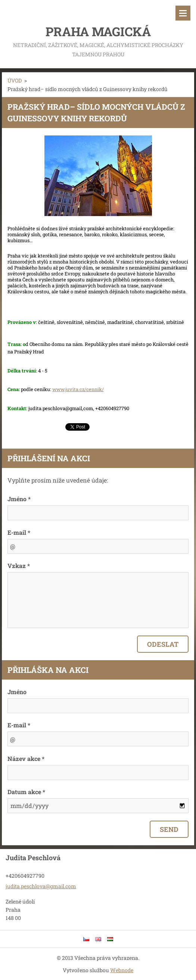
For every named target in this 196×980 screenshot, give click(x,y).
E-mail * (19, 532)
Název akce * (26, 759)
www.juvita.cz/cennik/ (78, 389)
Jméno (17, 692)
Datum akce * (26, 792)
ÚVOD (15, 80)
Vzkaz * (19, 566)
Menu (183, 13)
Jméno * (19, 499)
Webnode (122, 970)
